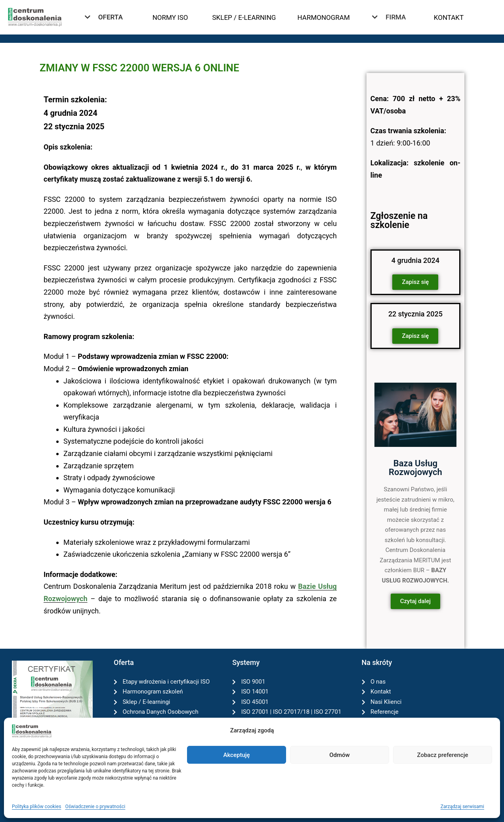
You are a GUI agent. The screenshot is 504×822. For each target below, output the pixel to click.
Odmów (340, 755)
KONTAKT (449, 17)
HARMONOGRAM (324, 17)
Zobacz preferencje (443, 755)
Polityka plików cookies (36, 807)
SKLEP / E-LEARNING (244, 17)
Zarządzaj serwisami (462, 807)
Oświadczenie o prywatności (95, 807)
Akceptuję (236, 755)
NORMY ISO (170, 17)
